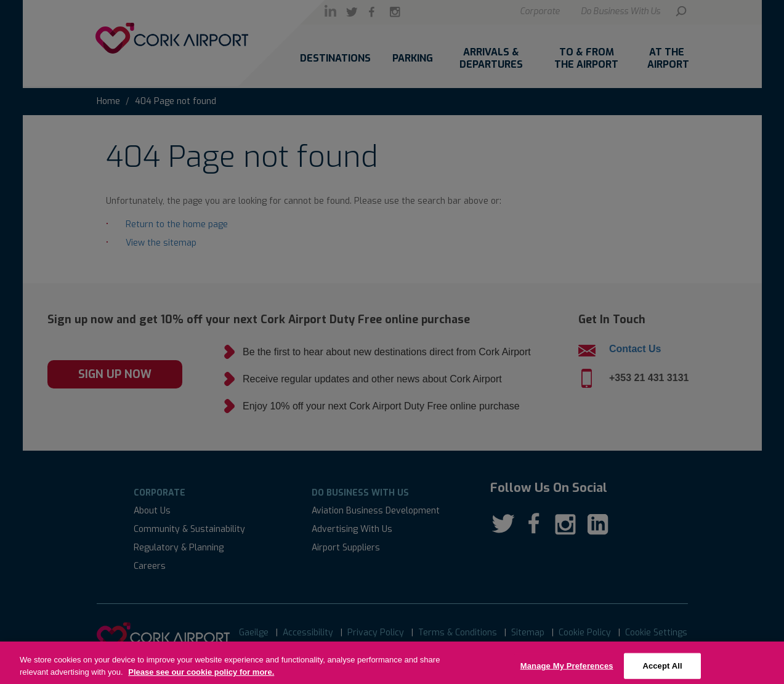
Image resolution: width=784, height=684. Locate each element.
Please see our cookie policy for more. (201, 679)
